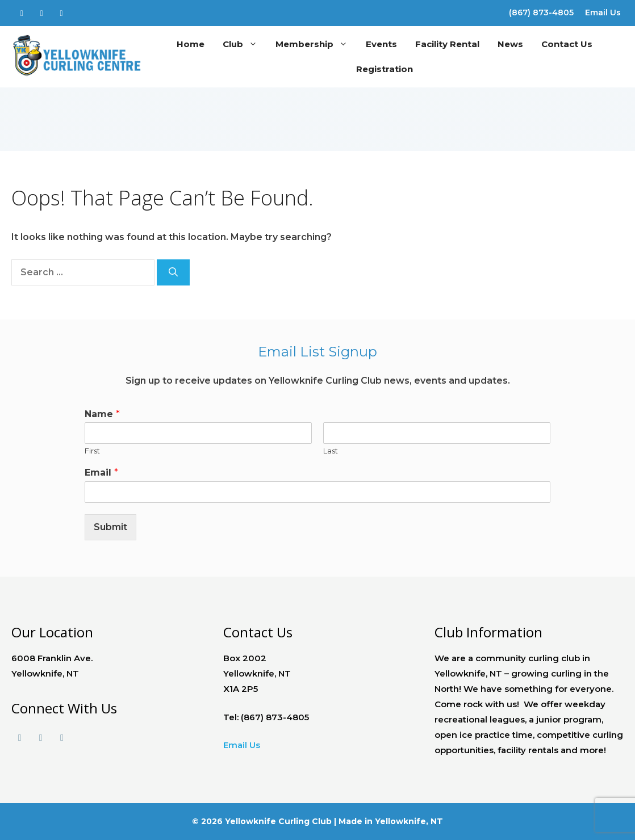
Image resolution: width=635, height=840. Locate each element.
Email (101, 472)
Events (381, 44)
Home (191, 44)
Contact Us (567, 44)
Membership (316, 44)
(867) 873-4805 (541, 12)
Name (102, 414)
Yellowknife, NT (409, 821)
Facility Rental (447, 44)
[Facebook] (22, 11)
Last (331, 451)
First (92, 451)
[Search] (173, 272)
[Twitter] (42, 11)
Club (245, 44)
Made (350, 821)
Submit (110, 527)
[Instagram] (62, 11)
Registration (385, 69)
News (510, 44)
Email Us (603, 12)
